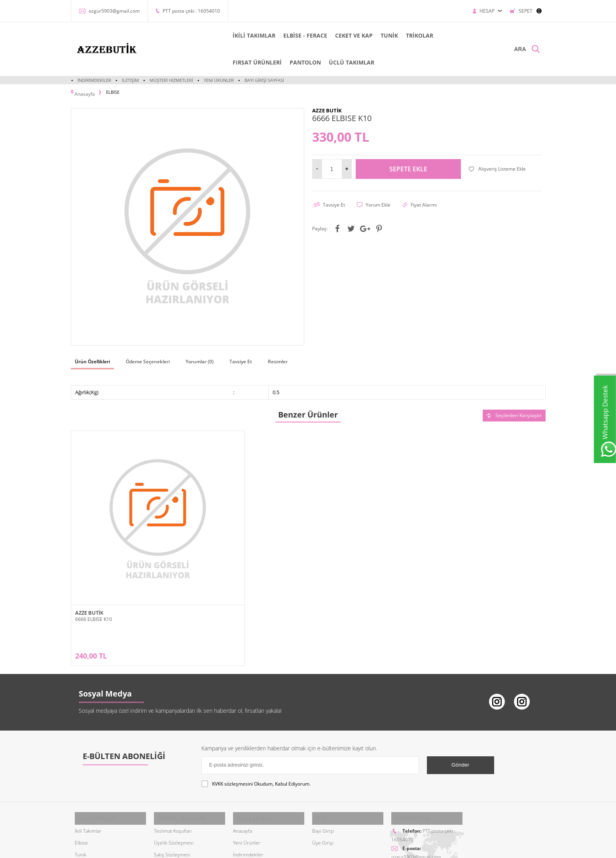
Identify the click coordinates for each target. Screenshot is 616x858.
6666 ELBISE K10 (94, 556)
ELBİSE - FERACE (266, 35)
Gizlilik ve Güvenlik (174, 792)
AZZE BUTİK (89, 550)
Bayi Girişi (323, 745)
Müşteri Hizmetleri (171, 80)
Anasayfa (243, 745)
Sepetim (242, 792)
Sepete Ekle (408, 165)
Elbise (81, 756)
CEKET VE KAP (315, 35)
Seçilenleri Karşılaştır (514, 409)
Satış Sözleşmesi (172, 768)
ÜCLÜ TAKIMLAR (255, 62)
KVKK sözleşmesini (232, 703)
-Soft (267, 848)
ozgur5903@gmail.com (114, 11)
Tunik (81, 768)
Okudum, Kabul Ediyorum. (256, 703)
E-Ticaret (284, 848)
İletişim (130, 80)
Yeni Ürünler (219, 80)
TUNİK (350, 35)
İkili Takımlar (88, 745)
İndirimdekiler (94, 80)
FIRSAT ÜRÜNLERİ (426, 35)
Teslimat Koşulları (173, 745)
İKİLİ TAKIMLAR (215, 35)
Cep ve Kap (87, 780)
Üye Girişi (323, 756)
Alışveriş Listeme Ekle (497, 165)
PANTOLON (209, 62)
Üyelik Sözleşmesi (174, 756)
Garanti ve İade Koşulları (180, 780)
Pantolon (84, 792)
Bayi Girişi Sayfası (264, 80)
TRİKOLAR (380, 35)
